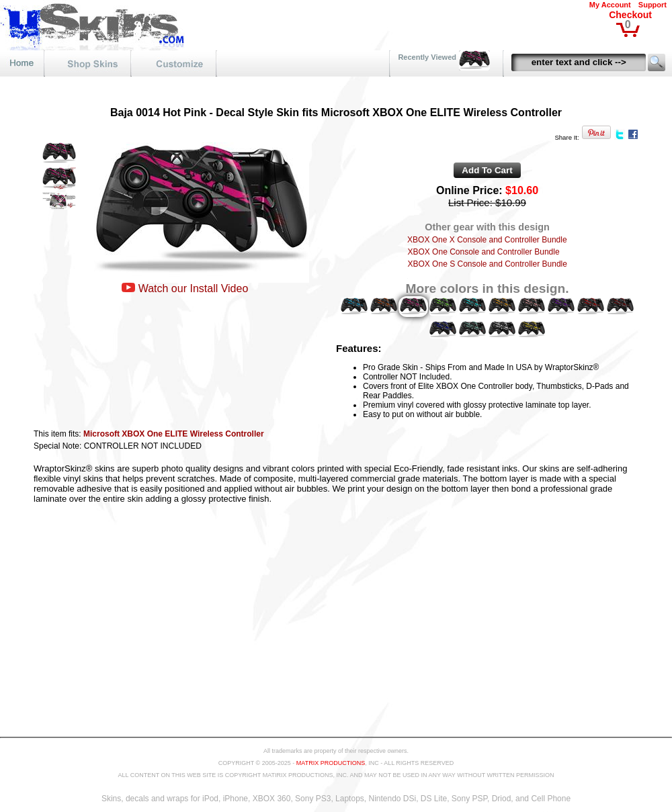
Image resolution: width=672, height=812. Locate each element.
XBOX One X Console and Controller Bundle (487, 240)
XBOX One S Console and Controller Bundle (487, 264)
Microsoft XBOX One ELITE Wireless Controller (174, 434)
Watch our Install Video (194, 288)
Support (653, 5)
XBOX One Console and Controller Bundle (483, 252)
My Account (610, 5)
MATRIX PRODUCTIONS (331, 763)
